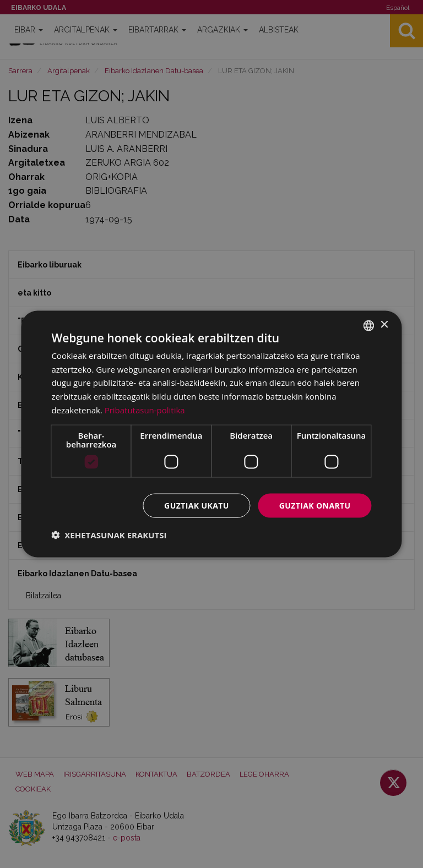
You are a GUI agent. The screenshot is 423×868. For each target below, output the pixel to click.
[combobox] (369, 325)
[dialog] (211, 434)
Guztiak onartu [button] (315, 505)
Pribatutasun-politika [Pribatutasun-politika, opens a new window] (145, 410)
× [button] (384, 325)
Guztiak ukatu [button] (197, 505)
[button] (109, 535)
